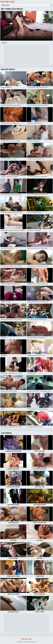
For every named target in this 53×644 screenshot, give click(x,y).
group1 (5, 43)
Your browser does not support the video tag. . (27, 26)
